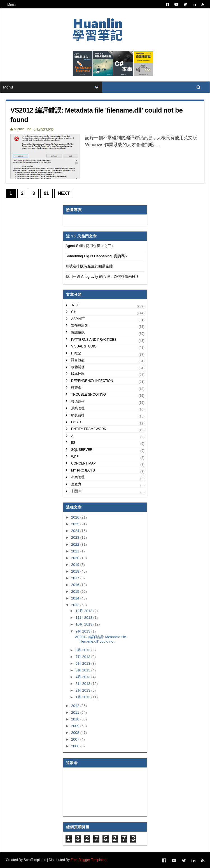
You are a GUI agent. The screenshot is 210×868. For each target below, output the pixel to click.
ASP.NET (78, 319)
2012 (76, 706)
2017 (76, 578)
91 (46, 193)
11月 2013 (85, 618)
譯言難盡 (78, 360)
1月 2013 (83, 697)
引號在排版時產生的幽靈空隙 (89, 266)
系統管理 (78, 408)
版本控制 (78, 374)
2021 (76, 551)
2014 (76, 598)
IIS (73, 443)
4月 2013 (83, 677)
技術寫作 (78, 402)
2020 (76, 558)
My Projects (83, 470)
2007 (76, 739)
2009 (76, 726)
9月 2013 (83, 631)
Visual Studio (84, 346)
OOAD (76, 422)
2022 (76, 544)
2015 (76, 591)
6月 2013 (83, 663)
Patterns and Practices (94, 340)
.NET (75, 305)
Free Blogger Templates (88, 860)
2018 (76, 571)
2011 (76, 712)
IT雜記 (76, 353)
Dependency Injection (92, 381)
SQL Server (82, 450)
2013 (76, 605)
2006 (76, 746)
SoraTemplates (35, 860)
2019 (76, 565)
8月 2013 (83, 650)
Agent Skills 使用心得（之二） (90, 246)
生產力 (76, 484)
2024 (76, 531)
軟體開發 (78, 367)
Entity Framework (89, 429)
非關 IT (76, 491)
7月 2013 (83, 657)
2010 (76, 719)
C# (73, 312)
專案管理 (78, 477)
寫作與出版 (80, 326)
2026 (76, 517)
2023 (76, 537)
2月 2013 (83, 690)
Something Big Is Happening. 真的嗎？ (97, 256)
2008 (76, 733)
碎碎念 (76, 388)
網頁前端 (78, 415)
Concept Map (83, 463)
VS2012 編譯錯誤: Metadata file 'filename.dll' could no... (100, 639)
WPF (75, 457)
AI (73, 436)
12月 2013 (85, 611)
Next (64, 193)
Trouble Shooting (88, 395)
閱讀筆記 (78, 333)
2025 (76, 524)
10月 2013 (85, 624)
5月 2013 (83, 670)
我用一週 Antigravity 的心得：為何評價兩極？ (102, 276)
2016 (76, 585)
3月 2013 (83, 684)
